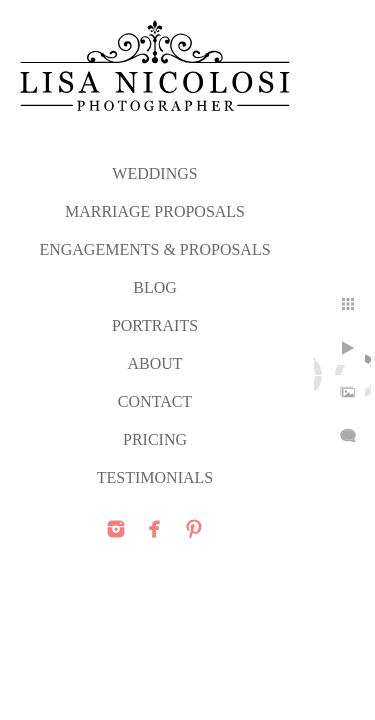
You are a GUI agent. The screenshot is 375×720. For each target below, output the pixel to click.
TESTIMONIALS (155, 477)
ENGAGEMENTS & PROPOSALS (154, 249)
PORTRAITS (155, 325)
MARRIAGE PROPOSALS (155, 211)
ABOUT (154, 363)
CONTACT (155, 401)
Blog (155, 287)
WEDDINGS (154, 173)
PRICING (155, 439)
